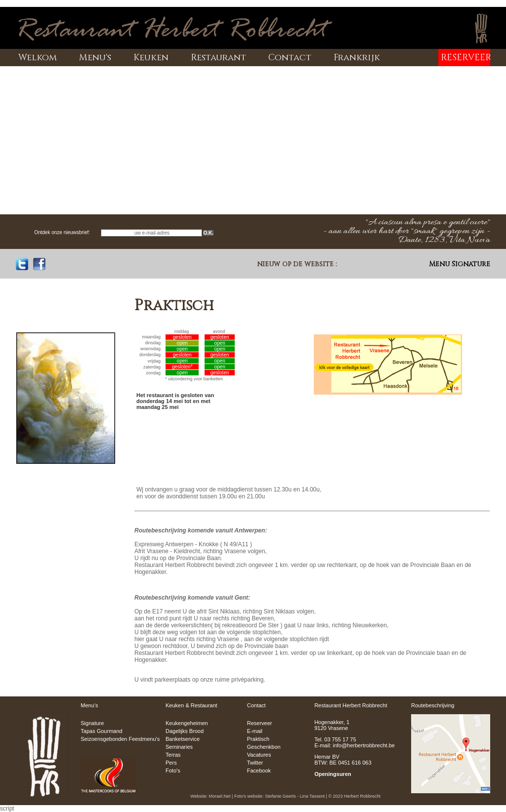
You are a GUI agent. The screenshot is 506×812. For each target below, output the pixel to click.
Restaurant (218, 58)
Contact (290, 58)
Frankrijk (357, 58)
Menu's (95, 58)
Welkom (38, 58)
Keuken (151, 58)
